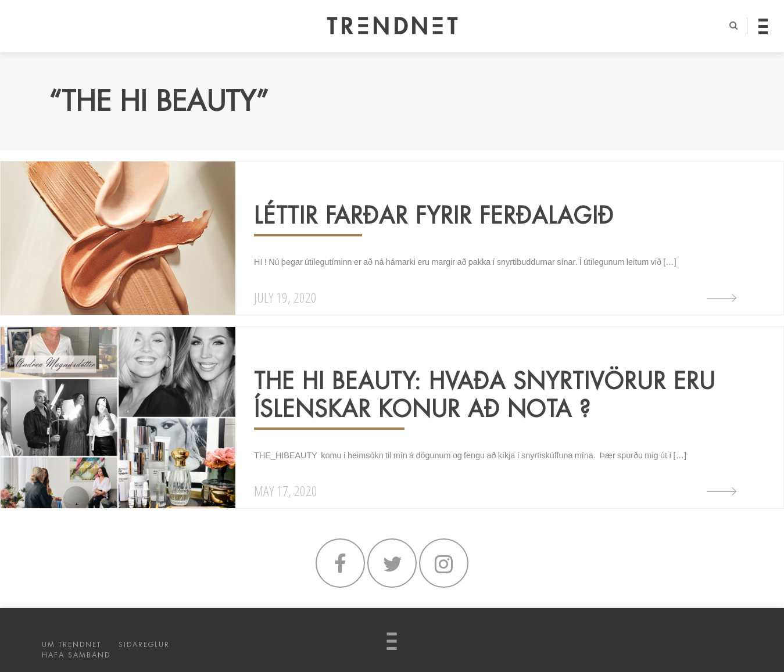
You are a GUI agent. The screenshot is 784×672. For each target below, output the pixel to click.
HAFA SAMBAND (76, 655)
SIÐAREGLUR (144, 645)
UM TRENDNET (71, 645)
